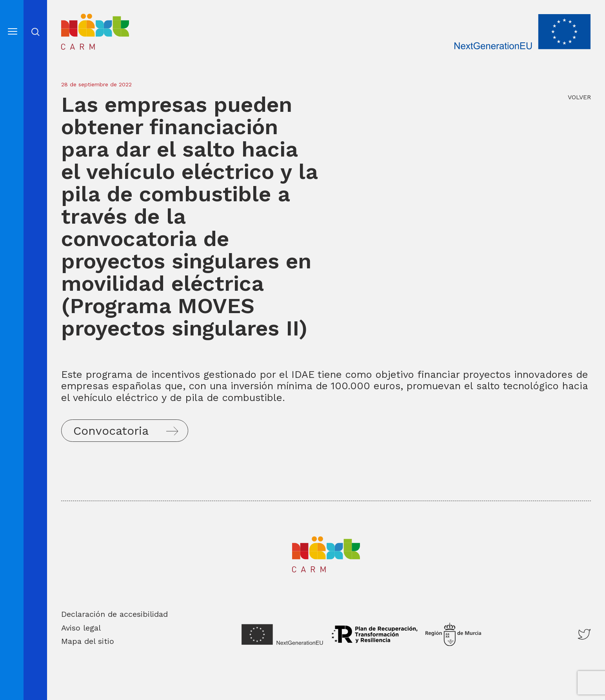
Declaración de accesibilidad (114, 614)
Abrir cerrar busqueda (35, 32)
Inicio (74, 19)
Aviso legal (81, 628)
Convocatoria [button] (111, 431)
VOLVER (579, 97)
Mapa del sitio (88, 641)
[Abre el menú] (13, 31)
